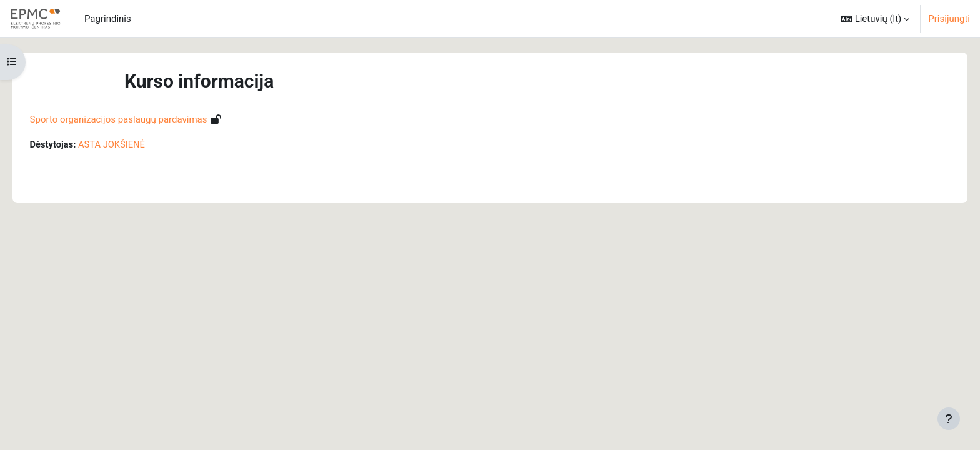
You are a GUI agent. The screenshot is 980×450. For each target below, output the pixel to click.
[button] (875, 19)
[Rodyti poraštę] (949, 419)
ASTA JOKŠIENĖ (131, 144)
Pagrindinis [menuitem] (108, 19)
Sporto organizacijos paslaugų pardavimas (136, 119)
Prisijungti (949, 19)
